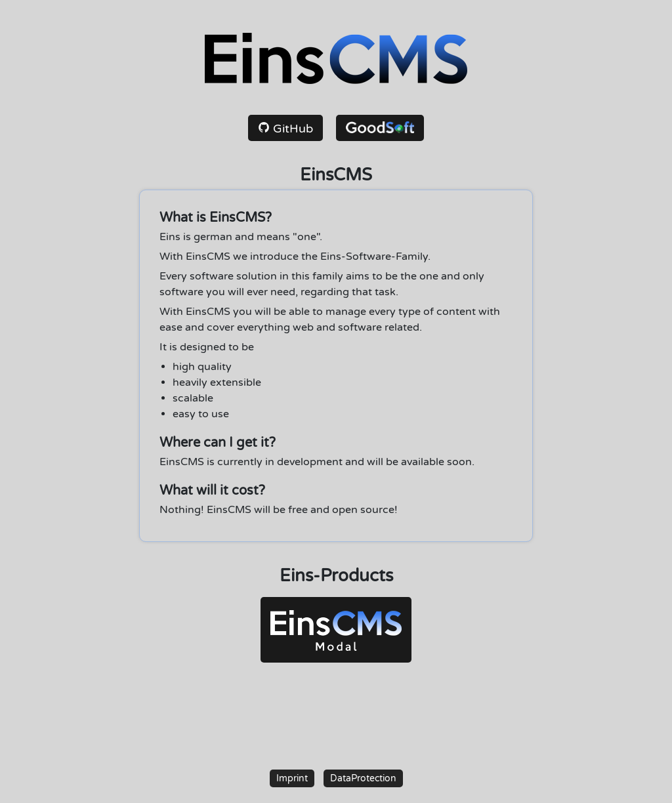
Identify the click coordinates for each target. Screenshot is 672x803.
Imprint (292, 778)
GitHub (285, 129)
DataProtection (363, 778)
